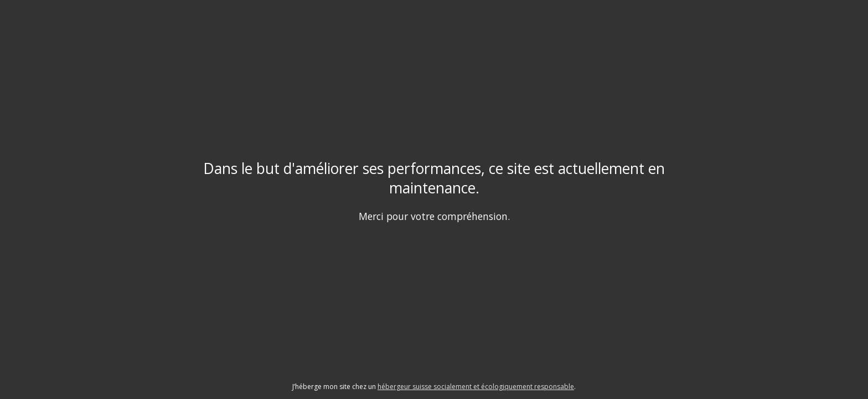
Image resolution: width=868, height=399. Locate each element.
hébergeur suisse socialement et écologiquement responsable (476, 387)
